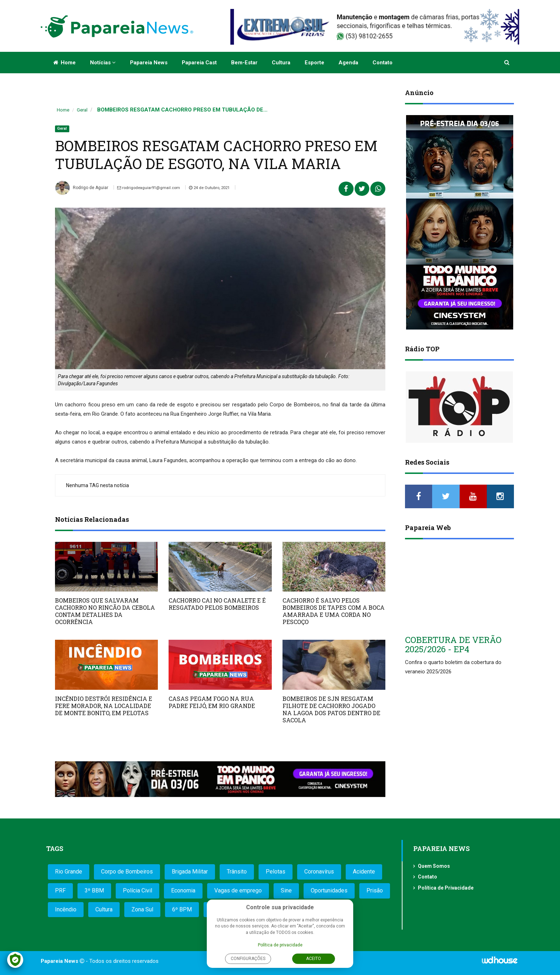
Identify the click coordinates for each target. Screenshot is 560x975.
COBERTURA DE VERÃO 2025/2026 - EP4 (453, 644)
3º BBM (94, 890)
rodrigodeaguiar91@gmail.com (151, 188)
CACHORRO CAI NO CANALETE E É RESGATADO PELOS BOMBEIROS (217, 604)
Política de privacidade (280, 945)
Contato (382, 63)
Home (64, 63)
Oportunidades (329, 890)
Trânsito (237, 872)
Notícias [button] (103, 63)
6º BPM (182, 909)
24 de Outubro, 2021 (216, 188)
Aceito (314, 959)
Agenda (348, 63)
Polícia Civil (137, 890)
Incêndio (66, 909)
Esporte (314, 63)
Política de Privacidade (446, 888)
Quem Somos (434, 866)
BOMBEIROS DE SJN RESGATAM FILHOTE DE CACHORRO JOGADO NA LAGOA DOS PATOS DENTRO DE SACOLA (331, 709)
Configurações (248, 959)
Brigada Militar (190, 872)
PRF (60, 890)
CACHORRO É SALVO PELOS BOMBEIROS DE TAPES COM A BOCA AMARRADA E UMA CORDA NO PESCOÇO (334, 611)
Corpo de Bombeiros (127, 872)
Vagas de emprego (238, 890)
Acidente (364, 872)
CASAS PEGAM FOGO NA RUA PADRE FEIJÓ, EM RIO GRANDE (212, 702)
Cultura (281, 63)
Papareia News (149, 63)
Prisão (375, 890)
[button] (507, 63)
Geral (82, 110)
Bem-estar (244, 63)
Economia (183, 890)
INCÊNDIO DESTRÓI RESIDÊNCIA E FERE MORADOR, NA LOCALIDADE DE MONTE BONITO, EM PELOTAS (104, 706)
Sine (286, 890)
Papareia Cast (199, 63)
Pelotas (276, 872)
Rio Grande (69, 872)
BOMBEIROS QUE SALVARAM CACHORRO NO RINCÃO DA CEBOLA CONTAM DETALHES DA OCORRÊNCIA (105, 611)
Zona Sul (142, 909)
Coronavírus (319, 872)
